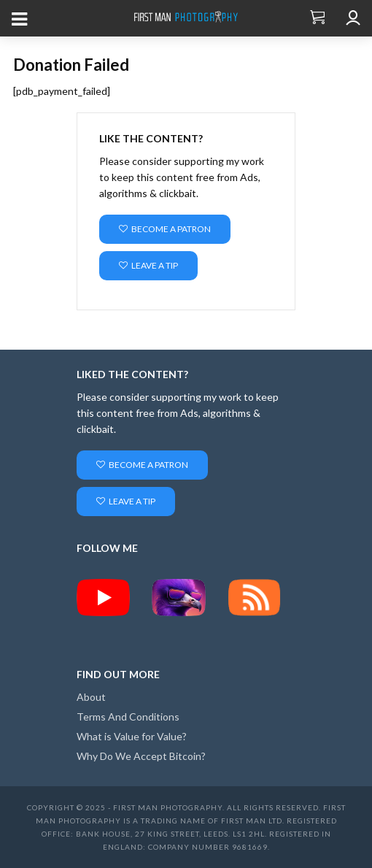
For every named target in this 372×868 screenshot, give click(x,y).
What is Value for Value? (132, 736)
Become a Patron (165, 229)
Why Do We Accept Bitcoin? (141, 756)
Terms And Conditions (128, 717)
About (91, 697)
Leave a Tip (148, 265)
